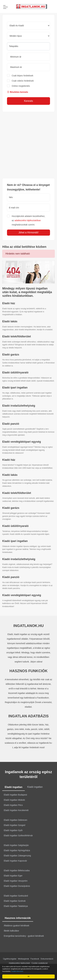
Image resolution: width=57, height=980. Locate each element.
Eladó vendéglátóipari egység (22, 442)
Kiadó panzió (11, 577)
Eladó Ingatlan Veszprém (16, 881)
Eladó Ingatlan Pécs (13, 805)
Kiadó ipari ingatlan (15, 541)
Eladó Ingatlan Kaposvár (15, 861)
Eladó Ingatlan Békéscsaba (17, 870)
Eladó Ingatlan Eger (13, 876)
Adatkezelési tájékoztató (19, 963)
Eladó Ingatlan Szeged (15, 825)
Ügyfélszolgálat (10, 959)
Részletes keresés (18, 92)
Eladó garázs (11, 355)
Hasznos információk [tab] (18, 918)
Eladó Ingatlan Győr (13, 830)
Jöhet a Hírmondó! (29, 232)
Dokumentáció (47, 959)
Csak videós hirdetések (23, 81)
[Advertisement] (28, 145)
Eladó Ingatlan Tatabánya (16, 906)
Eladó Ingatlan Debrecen (16, 820)
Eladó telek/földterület (17, 336)
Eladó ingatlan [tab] (14, 787)
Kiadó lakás (10, 475)
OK (29, 976)
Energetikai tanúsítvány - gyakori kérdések (24, 936)
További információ (17, 971)
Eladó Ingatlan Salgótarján (16, 845)
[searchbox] (28, 46)
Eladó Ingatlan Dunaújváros (17, 886)
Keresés (28, 101)
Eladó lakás (10, 321)
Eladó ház (9, 303)
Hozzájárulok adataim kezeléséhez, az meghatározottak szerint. (28, 220)
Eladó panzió (11, 424)
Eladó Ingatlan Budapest (15, 795)
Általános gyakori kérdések (16, 926)
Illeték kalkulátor (11, 931)
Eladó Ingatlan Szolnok (15, 901)
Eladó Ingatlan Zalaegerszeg (17, 856)
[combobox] (28, 46)
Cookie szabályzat (40, 963)
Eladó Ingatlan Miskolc (14, 800)
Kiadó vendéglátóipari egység (22, 595)
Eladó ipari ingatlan (15, 388)
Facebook (35, 959)
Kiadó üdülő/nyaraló (15, 526)
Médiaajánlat (23, 959)
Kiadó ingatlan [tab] (35, 787)
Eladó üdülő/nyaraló (15, 373)
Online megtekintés (21, 86)
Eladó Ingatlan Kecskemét (16, 810)
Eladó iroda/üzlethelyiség (19, 406)
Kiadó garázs (11, 508)
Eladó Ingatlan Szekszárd (16, 896)
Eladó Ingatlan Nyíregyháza (17, 850)
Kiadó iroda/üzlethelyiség (19, 559)
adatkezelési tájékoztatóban (28, 220)
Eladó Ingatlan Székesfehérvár (18, 836)
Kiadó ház (9, 460)
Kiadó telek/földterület (17, 493)
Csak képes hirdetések (22, 76)
